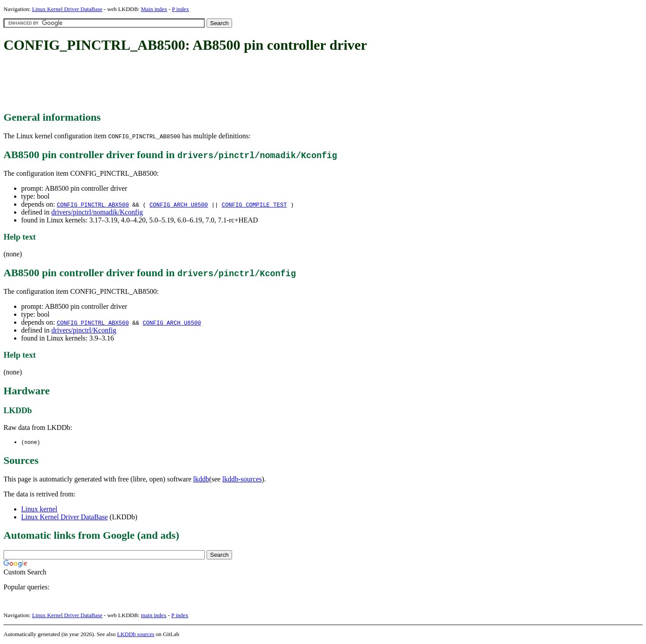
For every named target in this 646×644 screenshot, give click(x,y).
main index (154, 616)
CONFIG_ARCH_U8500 (179, 204)
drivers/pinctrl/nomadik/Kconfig (97, 212)
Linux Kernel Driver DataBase (67, 9)
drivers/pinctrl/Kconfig (84, 330)
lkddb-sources (242, 479)
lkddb (201, 479)
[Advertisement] (164, 83)
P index (180, 9)
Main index (154, 9)
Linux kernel (39, 509)
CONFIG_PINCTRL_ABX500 (93, 204)
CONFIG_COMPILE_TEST (254, 204)
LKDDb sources (136, 635)
